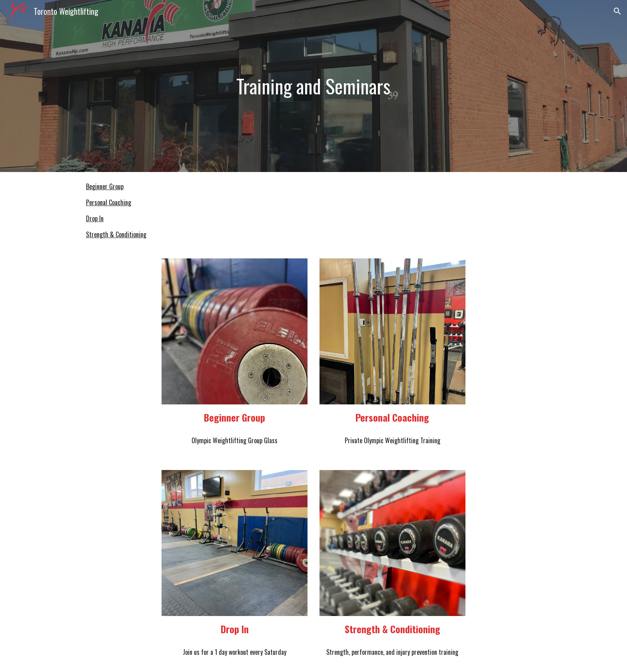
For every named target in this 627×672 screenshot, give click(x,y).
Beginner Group (105, 186)
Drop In (95, 218)
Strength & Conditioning (116, 234)
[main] (313, 86)
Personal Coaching (109, 202)
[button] (617, 11)
